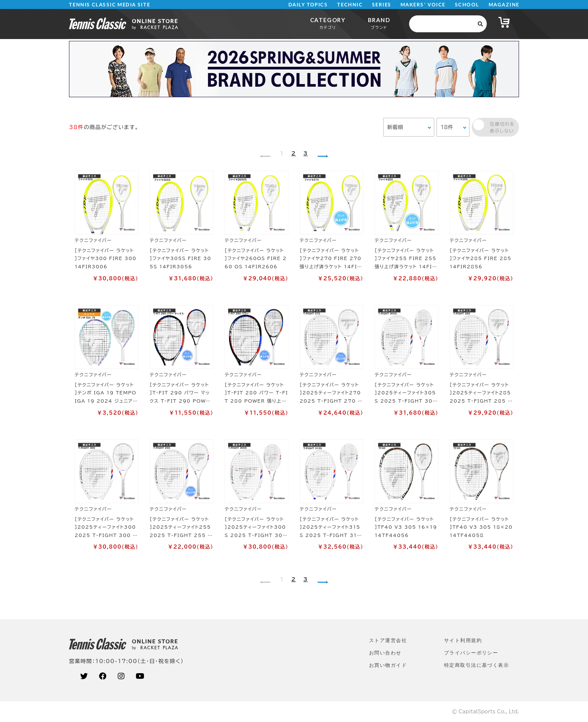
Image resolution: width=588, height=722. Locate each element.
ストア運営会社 (388, 640)
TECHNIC (350, 5)
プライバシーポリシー (471, 653)
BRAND (379, 23)
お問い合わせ (385, 653)
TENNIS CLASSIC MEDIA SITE (110, 5)
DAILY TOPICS (308, 5)
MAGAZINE (504, 5)
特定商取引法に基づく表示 (476, 665)
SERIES (382, 5)
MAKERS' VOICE (423, 5)
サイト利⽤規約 (463, 640)
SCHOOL (467, 5)
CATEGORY (328, 23)
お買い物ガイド (388, 665)
